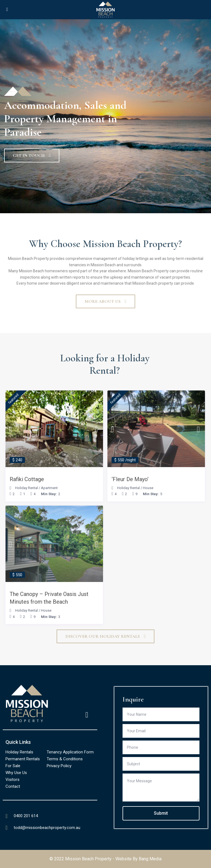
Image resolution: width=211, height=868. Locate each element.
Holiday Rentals (19, 752)
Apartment (49, 488)
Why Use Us (16, 773)
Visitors (13, 780)
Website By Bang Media (138, 859)
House (148, 488)
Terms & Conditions (65, 759)
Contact (13, 786)
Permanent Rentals (23, 759)
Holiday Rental (27, 488)
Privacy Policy (59, 766)
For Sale (13, 766)
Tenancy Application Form (70, 752)
